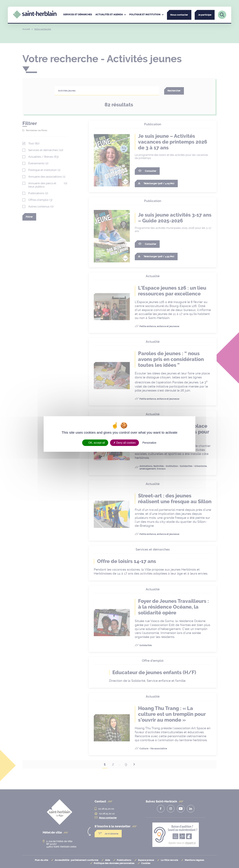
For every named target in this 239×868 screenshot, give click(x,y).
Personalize (149, 443)
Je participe (205, 15)
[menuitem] (78, 15)
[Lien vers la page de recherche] (222, 15)
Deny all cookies (124, 443)
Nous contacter (179, 15)
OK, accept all (95, 443)
